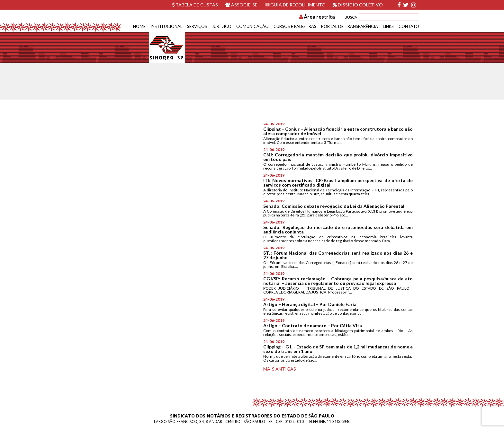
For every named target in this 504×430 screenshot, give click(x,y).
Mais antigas (280, 369)
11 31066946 (339, 421)
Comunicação (252, 26)
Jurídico (222, 26)
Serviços (197, 26)
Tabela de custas (195, 5)
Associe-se (241, 5)
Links (388, 26)
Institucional (166, 26)
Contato (409, 26)
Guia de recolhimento (295, 5)
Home (139, 26)
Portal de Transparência (350, 26)
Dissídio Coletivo (358, 5)
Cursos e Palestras (295, 26)
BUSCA (351, 17)
